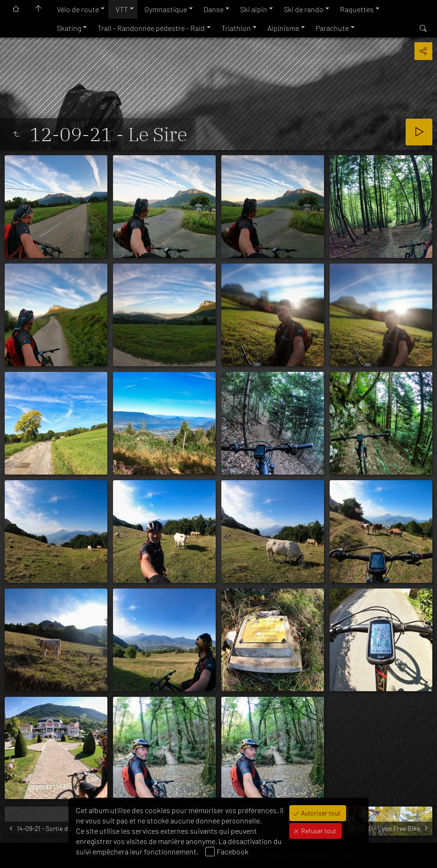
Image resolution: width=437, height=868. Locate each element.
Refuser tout (318, 831)
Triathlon (236, 28)
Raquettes (357, 9)
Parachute (332, 28)
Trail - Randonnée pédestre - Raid (151, 28)
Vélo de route (78, 9)
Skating (69, 28)
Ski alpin (254, 9)
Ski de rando (304, 9)
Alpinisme (283, 28)
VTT (122, 9)
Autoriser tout (320, 813)
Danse (214, 9)
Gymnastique (166, 9)
